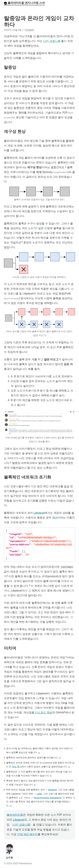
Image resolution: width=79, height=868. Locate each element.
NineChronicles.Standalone (48, 798)
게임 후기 (17, 767)
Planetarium (25, 863)
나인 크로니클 (52, 41)
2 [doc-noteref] (37, 227)
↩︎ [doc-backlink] (39, 752)
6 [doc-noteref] (65, 712)
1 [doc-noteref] (66, 167)
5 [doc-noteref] (29, 585)
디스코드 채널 (44, 712)
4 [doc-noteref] (7, 576)
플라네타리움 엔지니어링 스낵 (26, 3)
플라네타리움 (15, 815)
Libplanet (39, 513)
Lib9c (39, 794)
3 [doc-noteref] (11, 462)
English (29, 30)
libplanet (53, 790)
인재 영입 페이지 (28, 834)
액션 (55, 518)
